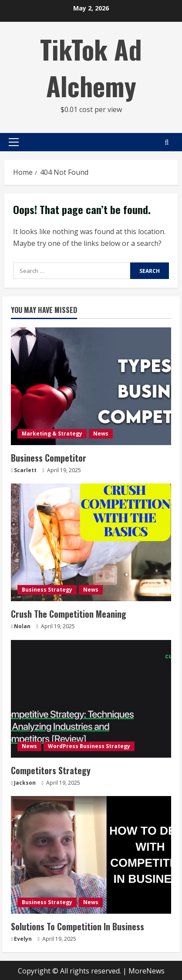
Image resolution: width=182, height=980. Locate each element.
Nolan (22, 626)
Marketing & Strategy (52, 434)
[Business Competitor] (91, 386)
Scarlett (25, 470)
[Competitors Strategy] (91, 699)
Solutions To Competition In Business (78, 926)
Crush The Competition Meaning (69, 614)
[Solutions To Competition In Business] (91, 855)
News (101, 434)
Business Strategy (47, 590)
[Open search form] (167, 142)
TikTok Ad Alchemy (91, 67)
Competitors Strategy (51, 770)
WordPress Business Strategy (89, 746)
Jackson (25, 783)
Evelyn (23, 939)
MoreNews (147, 971)
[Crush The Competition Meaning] (91, 542)
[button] (14, 142)
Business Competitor (49, 458)
